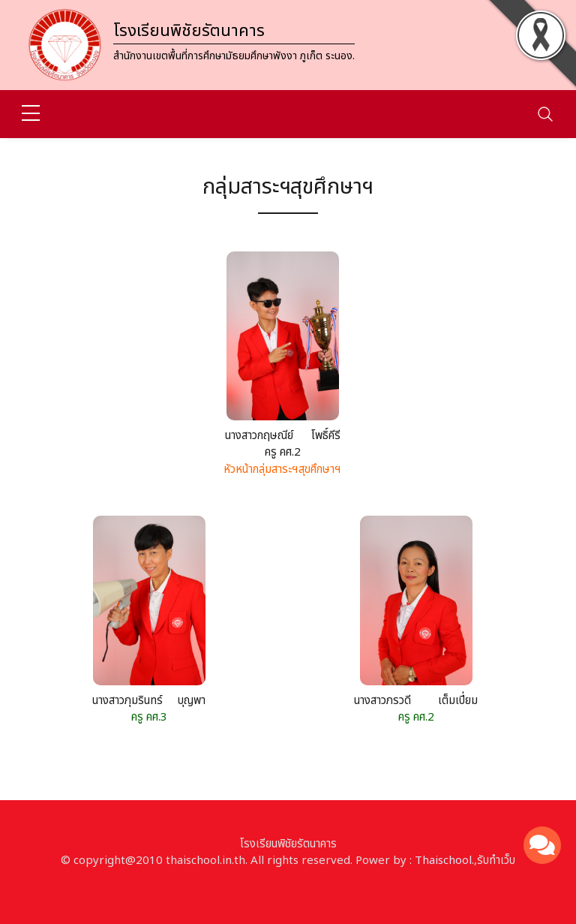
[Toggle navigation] (545, 114)
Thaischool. (444, 861)
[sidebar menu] (31, 114)
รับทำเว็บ (496, 861)
